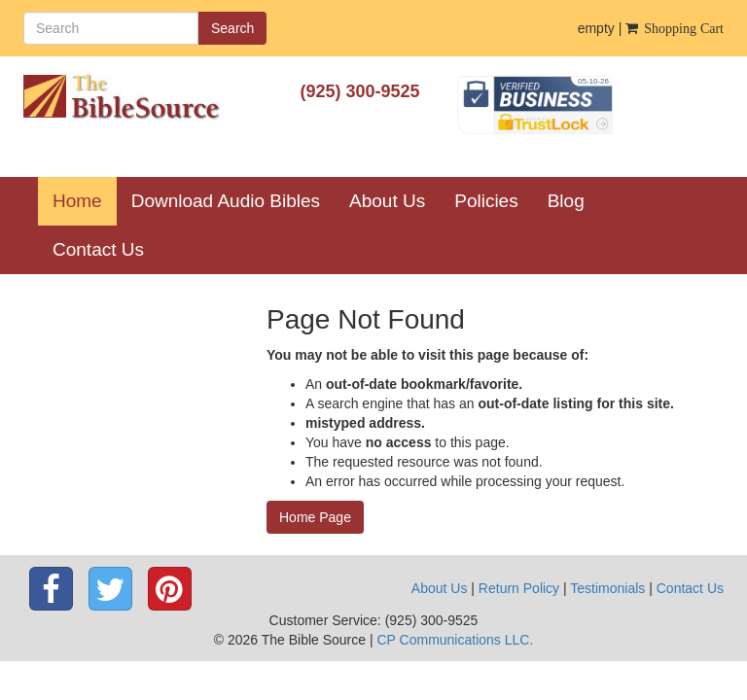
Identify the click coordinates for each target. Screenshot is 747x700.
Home (85, 200)
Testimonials (607, 588)
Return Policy (519, 588)
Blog (566, 201)
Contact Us (98, 249)
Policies (486, 201)
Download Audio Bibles (226, 201)
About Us (387, 201)
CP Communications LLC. (455, 640)
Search (232, 28)
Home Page (315, 517)
